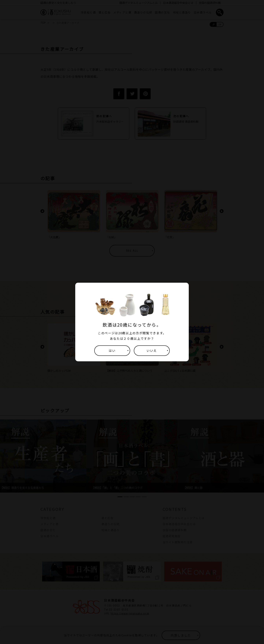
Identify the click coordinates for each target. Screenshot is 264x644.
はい (112, 351)
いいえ (152, 351)
